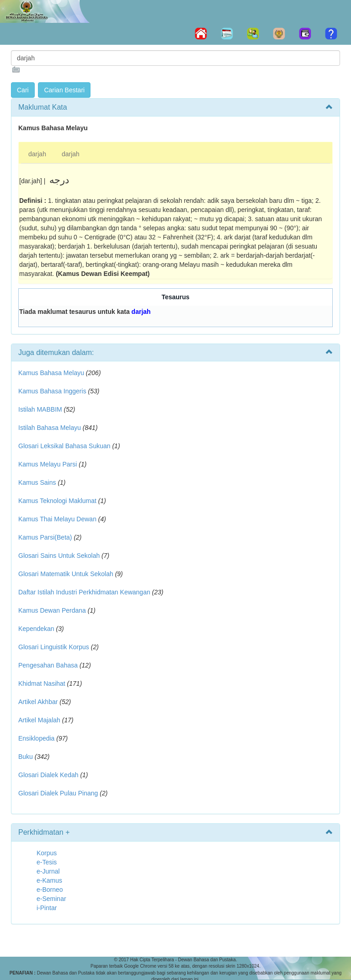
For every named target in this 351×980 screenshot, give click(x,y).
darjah (37, 154)
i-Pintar (47, 908)
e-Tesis (47, 862)
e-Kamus (49, 880)
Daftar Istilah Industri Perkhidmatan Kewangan (84, 592)
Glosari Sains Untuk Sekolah (59, 556)
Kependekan (36, 629)
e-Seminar (51, 899)
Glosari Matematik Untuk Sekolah (66, 574)
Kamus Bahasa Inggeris (52, 391)
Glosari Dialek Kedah (48, 775)
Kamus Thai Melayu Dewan (57, 519)
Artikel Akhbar (38, 702)
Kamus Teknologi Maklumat (57, 501)
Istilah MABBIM (40, 409)
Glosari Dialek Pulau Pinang (58, 793)
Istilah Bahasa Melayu (50, 428)
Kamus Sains (37, 482)
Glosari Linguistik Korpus (54, 647)
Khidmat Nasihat (42, 683)
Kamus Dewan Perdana (52, 610)
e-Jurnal (48, 871)
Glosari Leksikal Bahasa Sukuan (64, 446)
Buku (26, 757)
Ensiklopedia (36, 738)
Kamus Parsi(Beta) (45, 537)
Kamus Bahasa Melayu (52, 373)
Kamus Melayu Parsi (48, 464)
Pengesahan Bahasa (48, 665)
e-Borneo (50, 890)
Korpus (47, 853)
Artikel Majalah (39, 720)
